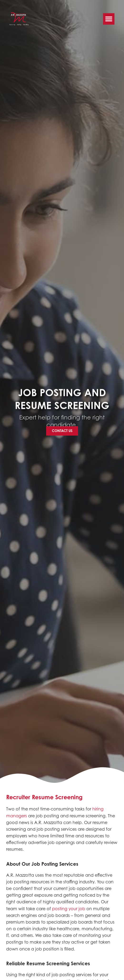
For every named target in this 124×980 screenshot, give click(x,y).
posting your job (69, 909)
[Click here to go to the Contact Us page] (62, 431)
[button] (109, 17)
